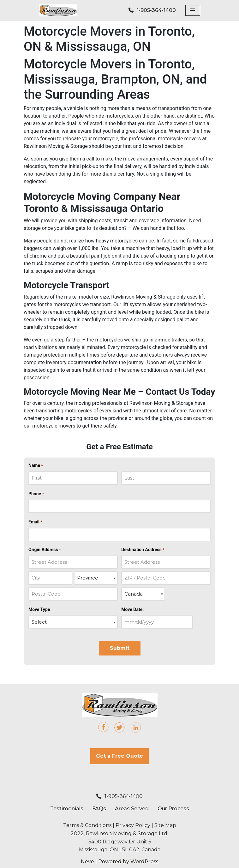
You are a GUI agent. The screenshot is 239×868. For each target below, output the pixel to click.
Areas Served (132, 809)
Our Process (173, 809)
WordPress (144, 862)
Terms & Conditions (87, 825)
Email (35, 522)
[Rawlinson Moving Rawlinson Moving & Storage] (58, 10)
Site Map (165, 825)
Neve (87, 862)
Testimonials (67, 809)
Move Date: (132, 609)
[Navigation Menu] (193, 10)
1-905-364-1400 (119, 796)
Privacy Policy (133, 825)
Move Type (39, 609)
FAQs (99, 809)
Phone (36, 494)
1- (152, 10)
